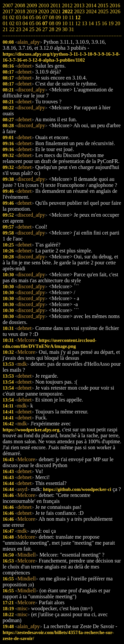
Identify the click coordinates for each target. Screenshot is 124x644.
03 (19, 23)
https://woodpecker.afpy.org (31, 430)
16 (104, 23)
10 (65, 23)
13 (84, 23)
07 (45, 23)
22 (12, 29)
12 (78, 23)
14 (91, 23)
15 (98, 23)
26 (38, 29)
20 (117, 23)
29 (58, 29)
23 (19, 29)
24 (25, 29)
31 (71, 29)
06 (38, 23)
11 (71, 23)
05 (32, 23)
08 (52, 23)
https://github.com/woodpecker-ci (77, 489)
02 (12, 23)
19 (111, 23)
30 (65, 29)
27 (45, 29)
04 (25, 23)
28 (52, 29)
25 (32, 29)
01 (5, 23)
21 (5, 29)
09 (58, 23)
